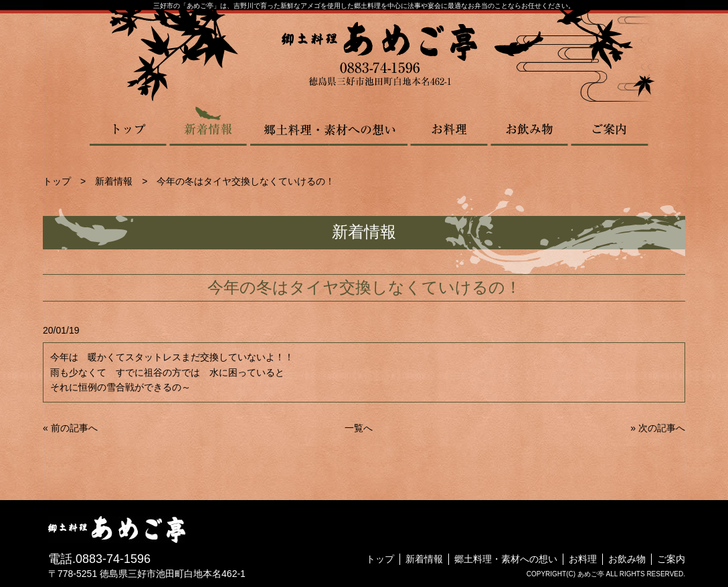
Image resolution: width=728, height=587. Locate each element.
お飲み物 (529, 126)
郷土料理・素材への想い (329, 126)
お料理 (449, 126)
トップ (129, 126)
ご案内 (610, 126)
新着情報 (208, 126)
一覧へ (359, 428)
